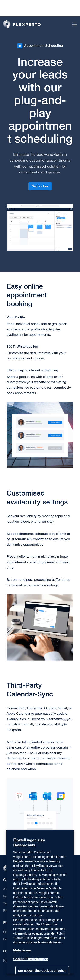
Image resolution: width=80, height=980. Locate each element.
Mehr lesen (22, 950)
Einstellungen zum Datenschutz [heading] (29, 843)
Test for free (40, 186)
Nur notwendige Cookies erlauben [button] (42, 971)
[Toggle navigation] (73, 24)
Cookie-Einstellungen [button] (31, 959)
